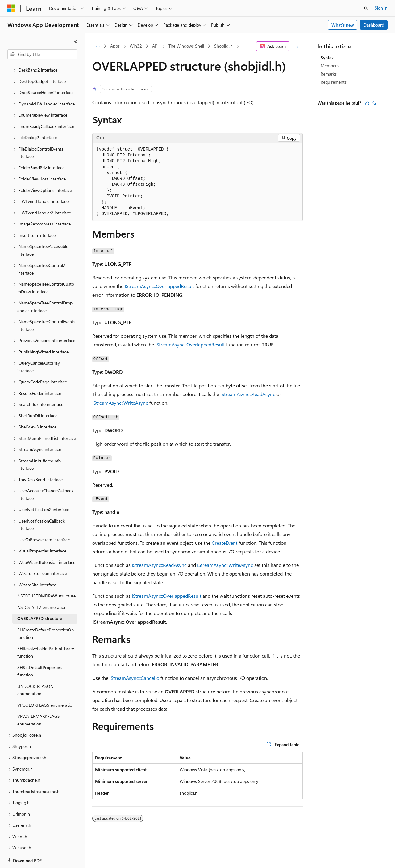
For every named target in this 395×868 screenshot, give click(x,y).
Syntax (327, 58)
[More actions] (297, 46)
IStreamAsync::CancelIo (134, 678)
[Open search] (366, 8)
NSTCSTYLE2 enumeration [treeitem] (42, 586)
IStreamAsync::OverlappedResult (159, 286)
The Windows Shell (186, 46)
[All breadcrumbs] (98, 46)
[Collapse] (76, 41)
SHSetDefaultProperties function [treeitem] (39, 650)
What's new (343, 25)
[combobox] (42, 54)
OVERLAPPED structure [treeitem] (40, 597)
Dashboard (374, 25)
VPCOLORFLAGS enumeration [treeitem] (46, 684)
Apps (115, 46)
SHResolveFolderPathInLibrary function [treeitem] (46, 631)
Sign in (381, 8)
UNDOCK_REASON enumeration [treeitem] (35, 669)
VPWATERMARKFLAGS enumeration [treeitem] (39, 699)
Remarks (329, 74)
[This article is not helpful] (375, 103)
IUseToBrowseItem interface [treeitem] (44, 518)
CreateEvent (225, 543)
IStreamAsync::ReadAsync (248, 394)
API (155, 46)
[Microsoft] (11, 8)
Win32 (136, 46)
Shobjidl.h (223, 46)
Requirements (334, 82)
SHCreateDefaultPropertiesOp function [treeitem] (46, 612)
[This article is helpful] (367, 103)
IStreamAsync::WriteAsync (120, 403)
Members (330, 66)
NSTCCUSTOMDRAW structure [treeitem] (46, 575)
